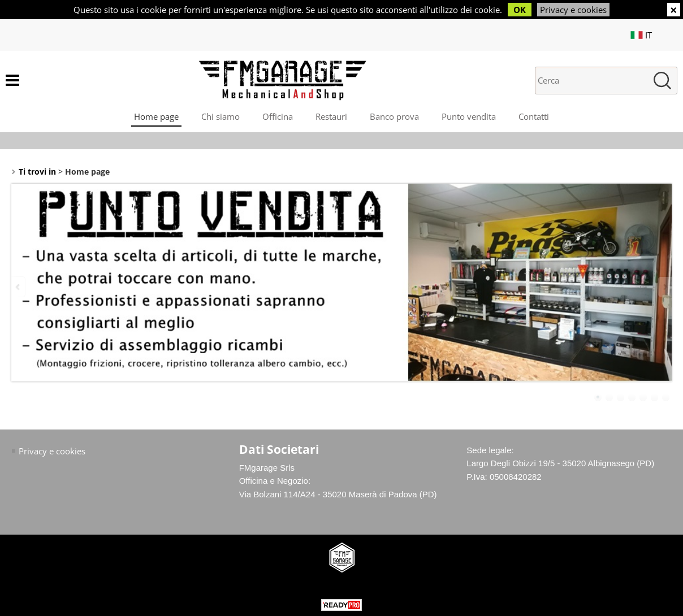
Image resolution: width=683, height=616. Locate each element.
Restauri (331, 116)
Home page (156, 116)
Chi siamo (221, 116)
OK (520, 10)
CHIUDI (674, 10)
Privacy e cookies (573, 10)
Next (664, 287)
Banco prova (394, 116)
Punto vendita (469, 116)
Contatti (534, 116)
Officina (278, 116)
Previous (19, 287)
